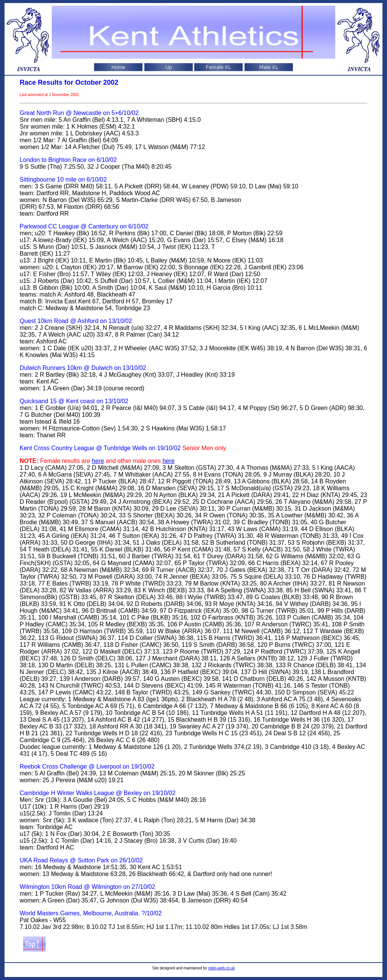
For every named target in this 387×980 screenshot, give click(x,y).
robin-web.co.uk (222, 968)
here (98, 461)
